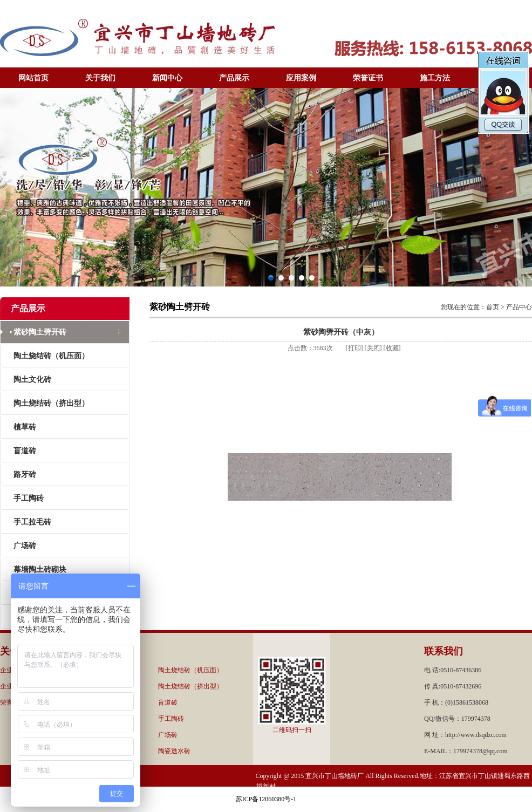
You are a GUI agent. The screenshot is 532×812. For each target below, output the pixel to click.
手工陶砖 (29, 498)
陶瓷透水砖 (174, 751)
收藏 (392, 348)
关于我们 (100, 78)
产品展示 (234, 78)
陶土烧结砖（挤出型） (51, 403)
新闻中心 (167, 78)
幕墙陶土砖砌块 (40, 569)
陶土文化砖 (32, 380)
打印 (354, 348)
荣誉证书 (368, 78)
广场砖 (25, 546)
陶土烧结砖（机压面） (51, 356)
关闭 (373, 348)
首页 (493, 307)
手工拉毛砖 (32, 522)
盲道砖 (25, 451)
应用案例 (301, 78)
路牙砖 (25, 475)
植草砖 (25, 427)
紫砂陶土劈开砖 (40, 332)
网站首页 (33, 78)
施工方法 (435, 78)
